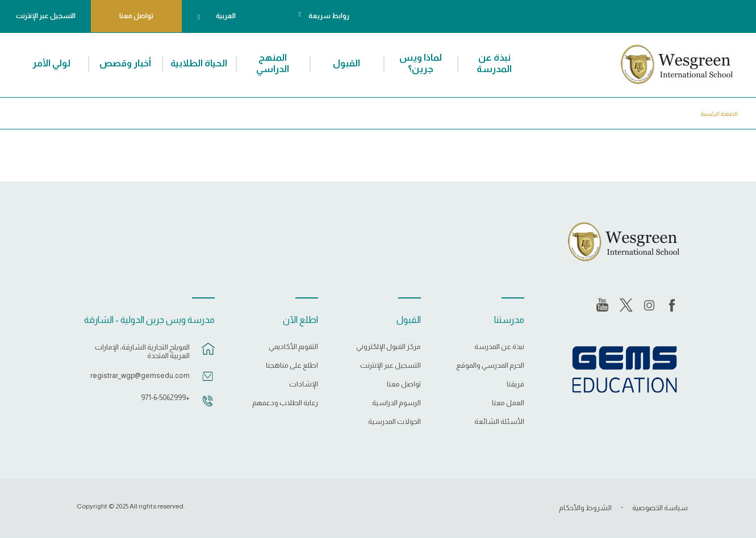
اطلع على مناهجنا (292, 365)
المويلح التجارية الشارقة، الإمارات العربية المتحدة (142, 351)
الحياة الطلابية (199, 63)
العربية (226, 16)
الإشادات (304, 384)
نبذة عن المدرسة (494, 63)
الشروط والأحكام (585, 508)
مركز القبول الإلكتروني (389, 347)
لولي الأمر (51, 63)
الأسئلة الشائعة (499, 422)
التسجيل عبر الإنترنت (46, 16)
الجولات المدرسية (394, 422)
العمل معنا (508, 403)
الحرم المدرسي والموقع (490, 365)
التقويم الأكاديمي (293, 347)
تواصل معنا (136, 16)
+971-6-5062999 (165, 398)
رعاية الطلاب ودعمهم (285, 403)
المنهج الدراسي (273, 63)
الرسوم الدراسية (396, 403)
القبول (346, 63)
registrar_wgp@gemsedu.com (140, 375)
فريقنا (515, 384)
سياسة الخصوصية (660, 508)
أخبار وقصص (125, 63)
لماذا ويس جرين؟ (421, 63)
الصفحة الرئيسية (719, 114)
